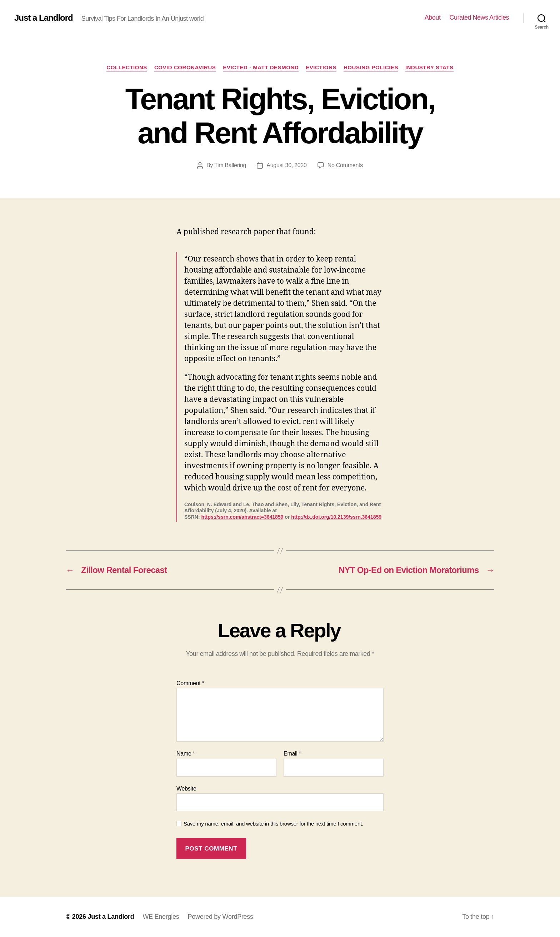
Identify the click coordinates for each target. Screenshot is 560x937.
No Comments (345, 165)
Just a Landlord (44, 18)
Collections (127, 67)
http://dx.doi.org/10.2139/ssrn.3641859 (336, 517)
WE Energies (161, 917)
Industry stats (429, 67)
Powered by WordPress (220, 917)
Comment (190, 683)
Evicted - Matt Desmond (261, 67)
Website (186, 789)
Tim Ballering (230, 165)
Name (186, 754)
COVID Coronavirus (185, 67)
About (433, 18)
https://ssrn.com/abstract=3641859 (242, 517)
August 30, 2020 (287, 165)
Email (292, 754)
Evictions (321, 67)
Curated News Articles (479, 18)
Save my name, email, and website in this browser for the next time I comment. (273, 824)
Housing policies (371, 67)
